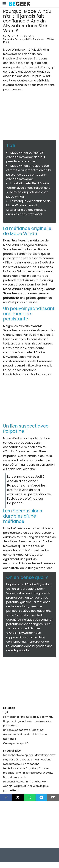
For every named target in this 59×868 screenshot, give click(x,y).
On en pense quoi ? (16, 743)
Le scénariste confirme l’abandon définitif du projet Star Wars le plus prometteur (26, 786)
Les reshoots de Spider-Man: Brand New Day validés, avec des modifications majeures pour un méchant (29, 759)
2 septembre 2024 (42, 39)
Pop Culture (9, 36)
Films (20, 36)
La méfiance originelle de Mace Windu (28, 717)
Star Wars (29, 36)
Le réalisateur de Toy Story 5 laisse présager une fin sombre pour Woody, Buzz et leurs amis (28, 773)
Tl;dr (6, 712)
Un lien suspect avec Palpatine (23, 730)
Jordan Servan (15, 39)
